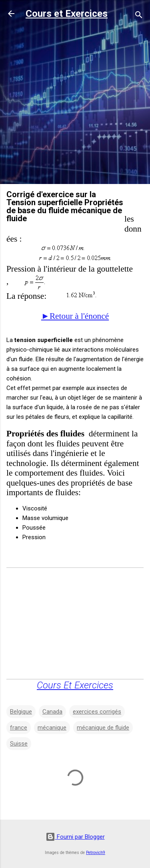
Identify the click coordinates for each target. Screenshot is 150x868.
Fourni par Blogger (75, 837)
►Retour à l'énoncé (75, 316)
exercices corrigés (97, 712)
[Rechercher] (139, 16)
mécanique (52, 728)
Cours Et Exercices (75, 685)
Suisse (19, 744)
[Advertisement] (75, 103)
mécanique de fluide (103, 728)
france (19, 728)
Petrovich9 (96, 853)
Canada (52, 712)
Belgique (21, 712)
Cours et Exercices (67, 14)
